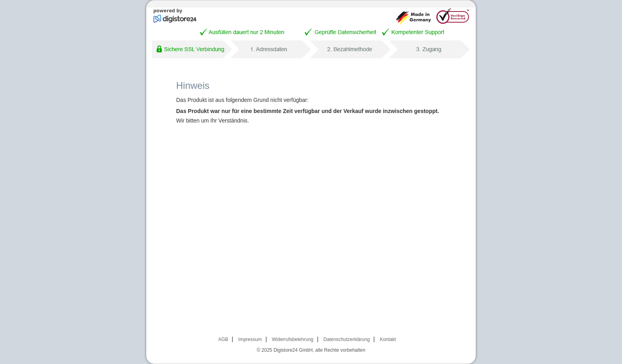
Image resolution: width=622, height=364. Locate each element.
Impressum (250, 339)
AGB (223, 339)
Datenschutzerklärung (347, 339)
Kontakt (388, 339)
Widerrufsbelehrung (293, 339)
